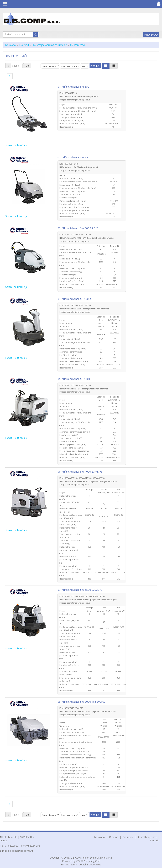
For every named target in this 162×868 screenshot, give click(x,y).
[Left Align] (106, 66)
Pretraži (154, 840)
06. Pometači (78, 45)
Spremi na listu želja (16, 145)
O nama (114, 837)
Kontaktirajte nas (147, 837)
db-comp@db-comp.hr (21, 851)
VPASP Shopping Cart (88, 861)
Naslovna (10, 45)
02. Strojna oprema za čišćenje (50, 45)
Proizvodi (151, 35)
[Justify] (114, 66)
